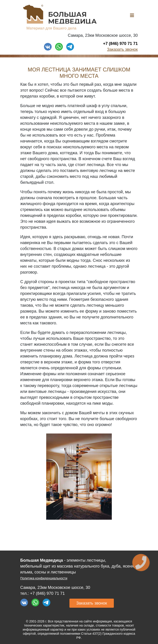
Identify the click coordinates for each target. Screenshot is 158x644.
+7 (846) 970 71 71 (120, 44)
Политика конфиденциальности (44, 578)
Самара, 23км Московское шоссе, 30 (103, 35)
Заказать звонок (122, 49)
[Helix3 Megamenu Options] (132, 16)
